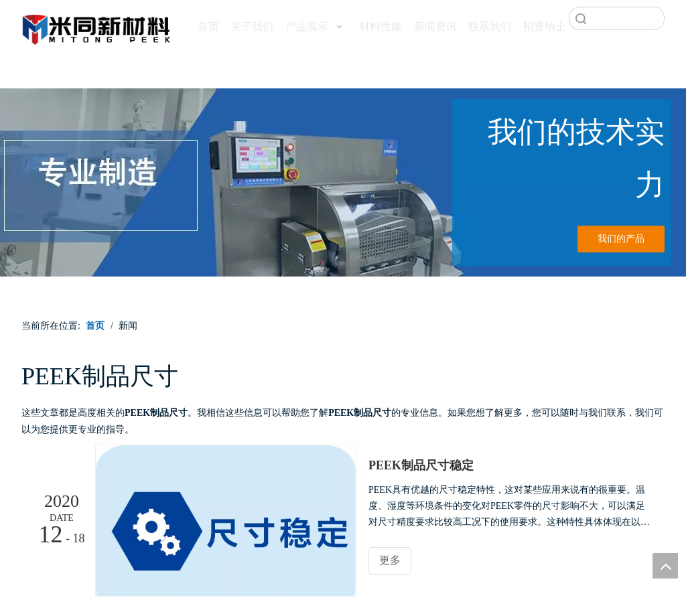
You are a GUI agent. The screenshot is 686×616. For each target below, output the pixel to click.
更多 (390, 560)
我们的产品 (621, 239)
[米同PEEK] (97, 27)
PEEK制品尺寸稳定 (421, 465)
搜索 (581, 18)
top (665, 566)
